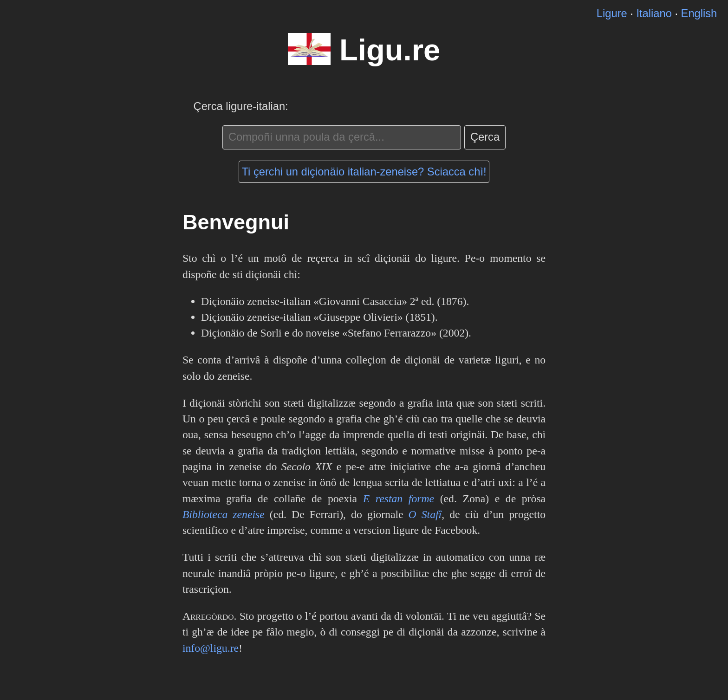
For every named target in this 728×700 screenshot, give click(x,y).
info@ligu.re (211, 648)
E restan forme (399, 499)
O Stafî (425, 514)
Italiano (654, 13)
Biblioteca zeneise (224, 514)
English (699, 13)
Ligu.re (390, 50)
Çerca (485, 137)
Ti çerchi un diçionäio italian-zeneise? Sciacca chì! (364, 172)
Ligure (612, 13)
